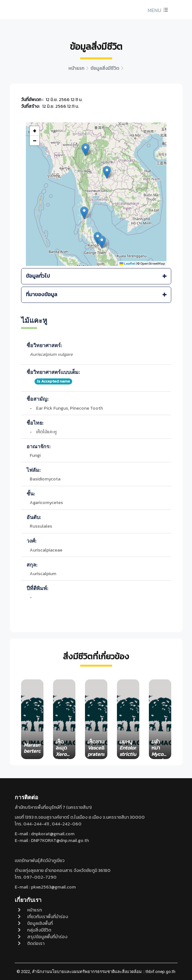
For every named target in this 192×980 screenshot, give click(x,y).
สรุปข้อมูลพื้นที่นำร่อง (43, 937)
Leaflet (127, 263)
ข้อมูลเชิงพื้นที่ (35, 923)
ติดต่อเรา (31, 943)
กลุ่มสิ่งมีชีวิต (35, 930)
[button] (157, 10)
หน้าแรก (30, 910)
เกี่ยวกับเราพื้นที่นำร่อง (43, 917)
